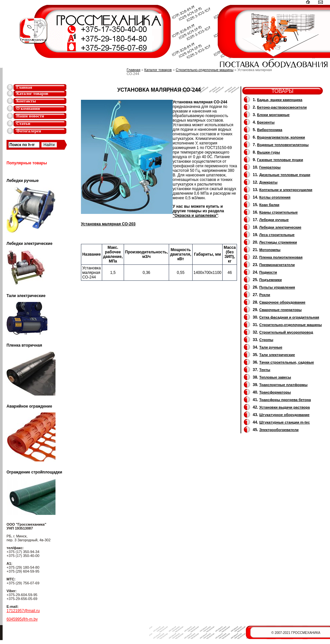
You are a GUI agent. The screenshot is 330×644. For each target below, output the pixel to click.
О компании (28, 108)
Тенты (265, 370)
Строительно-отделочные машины (204, 70)
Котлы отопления (275, 197)
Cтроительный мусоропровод (286, 332)
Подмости (268, 272)
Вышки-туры (269, 152)
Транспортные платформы (283, 385)
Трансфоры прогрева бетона (285, 400)
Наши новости (30, 116)
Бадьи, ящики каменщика (280, 100)
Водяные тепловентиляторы (283, 145)
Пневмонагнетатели (277, 265)
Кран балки (269, 205)
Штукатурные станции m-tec (284, 422)
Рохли (265, 295)
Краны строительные (278, 212)
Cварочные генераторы (280, 310)
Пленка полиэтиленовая (281, 257)
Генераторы (270, 167)
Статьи (23, 123)
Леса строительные (277, 235)
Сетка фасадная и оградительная (289, 317)
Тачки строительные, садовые (287, 362)
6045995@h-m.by (22, 619)
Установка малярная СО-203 (108, 224)
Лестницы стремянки (278, 242)
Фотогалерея (29, 131)
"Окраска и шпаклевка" (195, 216)
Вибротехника (270, 130)
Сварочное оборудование (282, 302)
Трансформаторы (275, 392)
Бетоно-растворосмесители (282, 107)
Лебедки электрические (280, 227)
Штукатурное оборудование (284, 415)
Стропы (266, 340)
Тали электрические (277, 355)
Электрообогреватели (279, 430)
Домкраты (268, 182)
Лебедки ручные (274, 220)
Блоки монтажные (274, 115)
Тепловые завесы (275, 377)
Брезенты (266, 122)
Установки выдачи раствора (284, 407)
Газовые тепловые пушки (280, 160)
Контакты (26, 101)
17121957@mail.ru (23, 611)
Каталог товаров (32, 93)
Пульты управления (277, 287)
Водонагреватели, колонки (281, 137)
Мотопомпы (270, 250)
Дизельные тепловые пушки (285, 175)
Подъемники (270, 280)
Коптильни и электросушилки (286, 190)
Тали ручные (271, 347)
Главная (24, 87)
